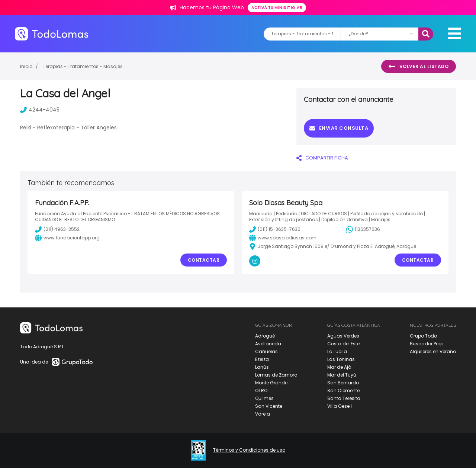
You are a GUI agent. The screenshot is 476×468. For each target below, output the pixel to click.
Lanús (262, 367)
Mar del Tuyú (342, 375)
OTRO (261, 390)
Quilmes (264, 398)
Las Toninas (341, 359)
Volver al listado (419, 67)
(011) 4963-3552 (57, 229)
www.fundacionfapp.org (67, 238)
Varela (263, 414)
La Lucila (337, 351)
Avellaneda (268, 344)
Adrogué (265, 336)
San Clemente (343, 390)
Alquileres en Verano (433, 351)
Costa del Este (343, 344)
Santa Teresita (344, 398)
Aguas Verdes (343, 336)
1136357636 (363, 229)
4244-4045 (40, 110)
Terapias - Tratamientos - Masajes (83, 66)
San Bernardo (343, 383)
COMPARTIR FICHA (322, 158)
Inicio (26, 66)
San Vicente (269, 406)
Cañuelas (266, 351)
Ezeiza (262, 359)
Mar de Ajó (339, 367)
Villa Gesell (340, 406)
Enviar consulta (339, 128)
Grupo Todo (423, 336)
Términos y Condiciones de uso (249, 450)
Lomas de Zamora (276, 375)
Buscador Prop (427, 344)
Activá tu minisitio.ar (277, 8)
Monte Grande (271, 383)
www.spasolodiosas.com (283, 238)
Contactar (204, 260)
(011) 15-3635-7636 (275, 229)
